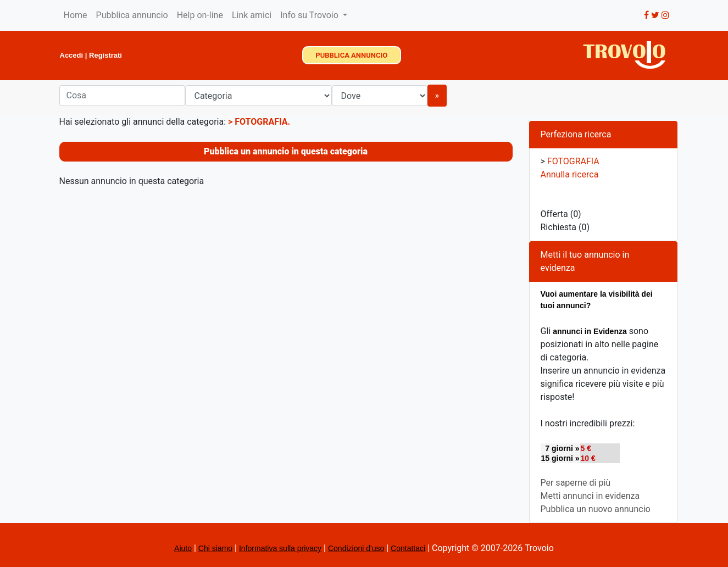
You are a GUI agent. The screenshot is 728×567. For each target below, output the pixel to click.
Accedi (72, 55)
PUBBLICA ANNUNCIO (351, 55)
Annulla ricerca (570, 174)
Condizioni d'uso (356, 548)
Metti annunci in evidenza (590, 496)
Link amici (252, 15)
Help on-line (200, 15)
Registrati (105, 55)
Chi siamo (215, 548)
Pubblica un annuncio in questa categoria (286, 151)
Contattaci (408, 548)
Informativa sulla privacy (280, 548)
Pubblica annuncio (132, 15)
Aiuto (183, 548)
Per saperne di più (576, 483)
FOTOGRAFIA (261, 122)
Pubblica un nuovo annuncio (596, 509)
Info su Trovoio (310, 15)
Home (76, 15)
